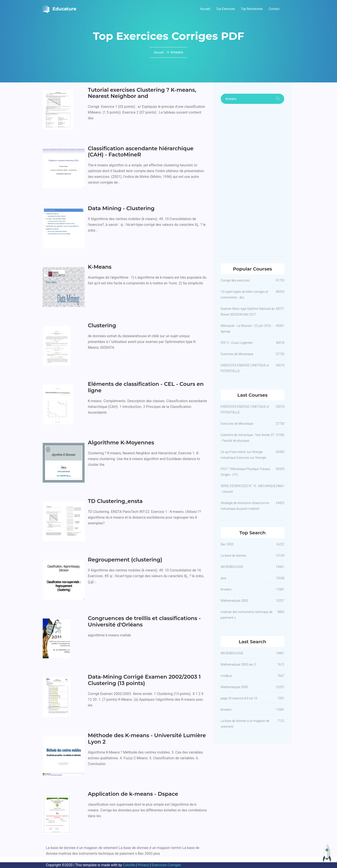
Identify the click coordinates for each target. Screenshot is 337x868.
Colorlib (129, 865)
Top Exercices (226, 9)
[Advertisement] (253, 184)
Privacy (143, 865)
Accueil (205, 9)
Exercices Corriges (166, 865)
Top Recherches (252, 9)
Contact (274, 9)
